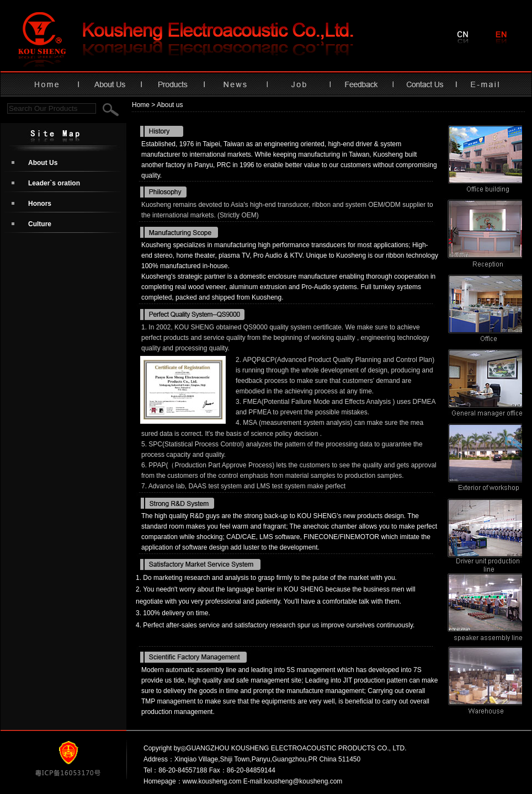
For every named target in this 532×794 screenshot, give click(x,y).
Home (141, 105)
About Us (43, 163)
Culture (40, 224)
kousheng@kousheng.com (303, 781)
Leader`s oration (54, 183)
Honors (40, 204)
